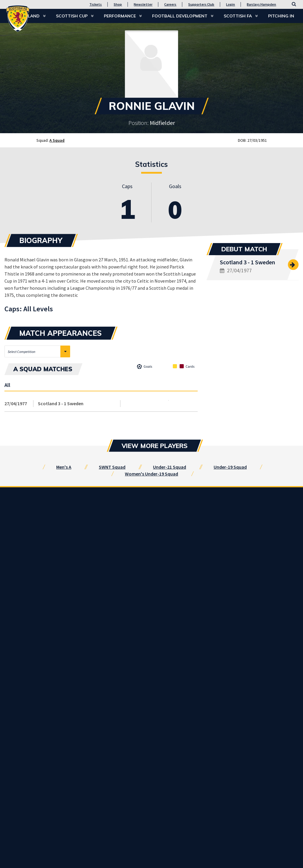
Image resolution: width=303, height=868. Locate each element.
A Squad (57, 140)
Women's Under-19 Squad (151, 474)
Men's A (64, 467)
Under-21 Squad (170, 467)
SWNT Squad (112, 467)
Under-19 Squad (230, 467)
